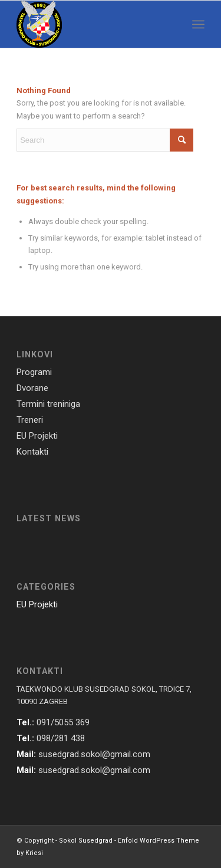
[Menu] (198, 24)
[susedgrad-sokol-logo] (92, 24)
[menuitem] (198, 24)
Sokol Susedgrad (86, 841)
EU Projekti (37, 604)
